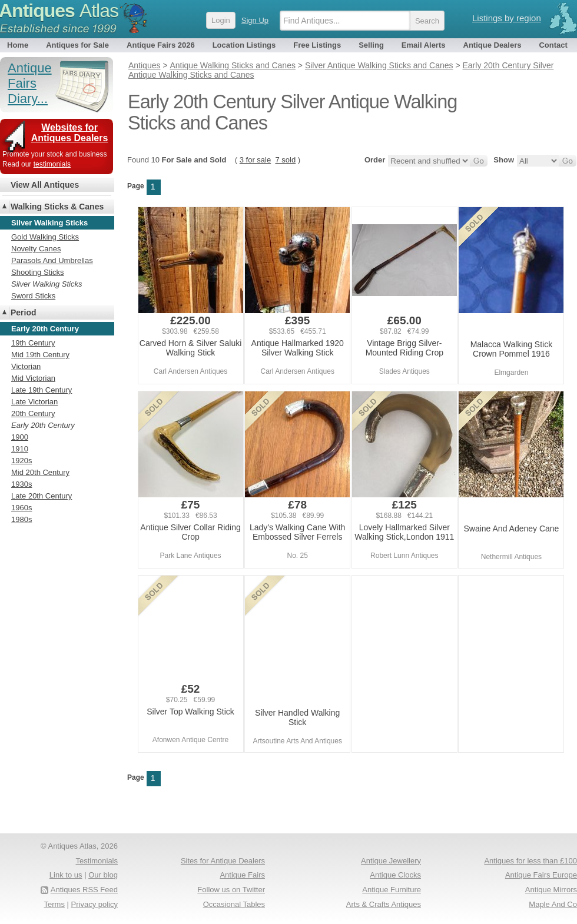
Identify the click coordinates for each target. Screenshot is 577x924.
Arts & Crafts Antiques (384, 904)
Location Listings (244, 45)
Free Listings (317, 45)
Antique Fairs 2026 (161, 45)
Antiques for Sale (77, 45)
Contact (553, 45)
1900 (20, 437)
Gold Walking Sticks (45, 237)
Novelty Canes (36, 249)
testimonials (52, 164)
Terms (54, 904)
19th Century (33, 343)
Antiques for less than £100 (530, 861)
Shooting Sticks (38, 272)
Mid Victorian (33, 378)
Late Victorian (34, 402)
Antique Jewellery (391, 861)
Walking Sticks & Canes (57, 207)
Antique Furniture (392, 890)
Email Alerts (424, 45)
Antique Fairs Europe (541, 875)
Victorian (26, 366)
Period (24, 313)
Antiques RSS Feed (84, 890)
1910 (20, 449)
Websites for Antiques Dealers (70, 133)
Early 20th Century (43, 425)
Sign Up (255, 20)
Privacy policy (94, 904)
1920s (21, 461)
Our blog (103, 875)
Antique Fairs (242, 875)
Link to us (66, 875)
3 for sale (255, 160)
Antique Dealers (493, 45)
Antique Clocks (395, 875)
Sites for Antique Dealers (223, 861)
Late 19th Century (42, 390)
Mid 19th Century (40, 355)
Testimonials (97, 861)
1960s (21, 508)
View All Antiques (45, 185)
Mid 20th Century (40, 472)
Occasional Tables (234, 904)
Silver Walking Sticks (47, 284)
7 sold (285, 160)
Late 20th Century (42, 496)
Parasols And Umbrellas (52, 260)
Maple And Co (553, 904)
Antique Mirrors (551, 890)
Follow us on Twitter (231, 890)
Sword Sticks (33, 296)
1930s (21, 484)
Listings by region (507, 18)
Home (18, 45)
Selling (371, 45)
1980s (21, 519)
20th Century (33, 413)
